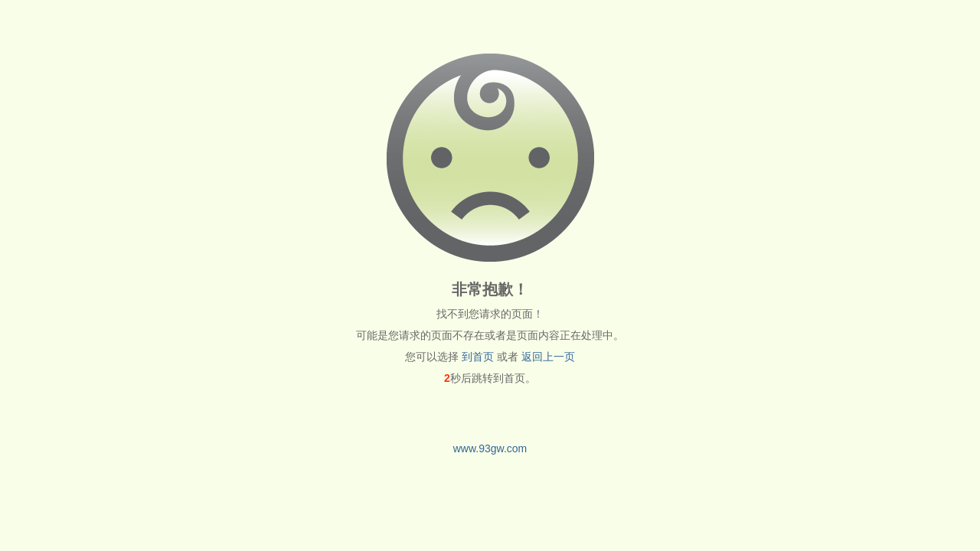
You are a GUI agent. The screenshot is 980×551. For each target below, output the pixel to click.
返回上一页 (548, 357)
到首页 (478, 357)
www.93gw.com (490, 448)
